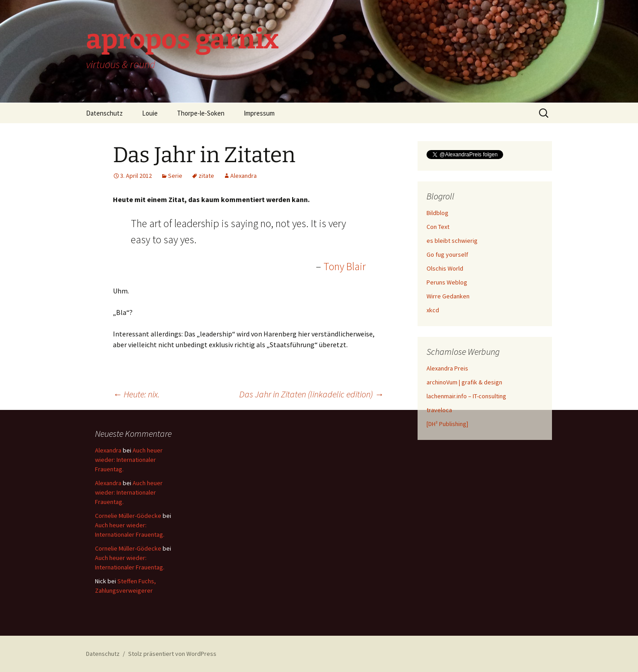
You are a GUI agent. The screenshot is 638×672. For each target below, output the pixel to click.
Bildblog (438, 213)
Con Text (438, 227)
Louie (150, 113)
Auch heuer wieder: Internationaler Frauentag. (129, 460)
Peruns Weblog (447, 282)
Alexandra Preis (447, 368)
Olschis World (445, 268)
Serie (175, 176)
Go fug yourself (447, 254)
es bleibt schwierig (452, 241)
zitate (206, 176)
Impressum (259, 113)
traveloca (439, 410)
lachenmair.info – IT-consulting (466, 396)
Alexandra (244, 176)
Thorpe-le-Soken (201, 113)
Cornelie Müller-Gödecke (128, 516)
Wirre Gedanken (448, 296)
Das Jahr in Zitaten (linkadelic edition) (311, 394)
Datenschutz (104, 113)
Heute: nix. (136, 394)
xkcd (433, 310)
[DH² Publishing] (447, 424)
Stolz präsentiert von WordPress (172, 654)
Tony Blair (345, 266)
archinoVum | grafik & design (464, 382)
